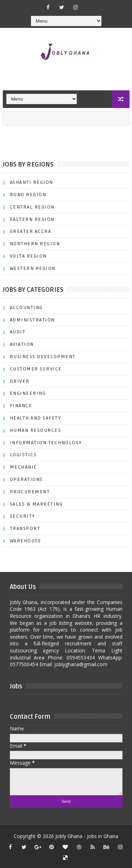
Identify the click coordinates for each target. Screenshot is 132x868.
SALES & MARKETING (36, 504)
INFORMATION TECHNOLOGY (46, 443)
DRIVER (20, 381)
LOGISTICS (23, 455)
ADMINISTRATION (32, 320)
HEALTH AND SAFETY (36, 418)
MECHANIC (24, 467)
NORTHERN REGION (35, 244)
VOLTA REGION (28, 256)
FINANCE (21, 406)
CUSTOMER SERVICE (36, 369)
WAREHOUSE (26, 541)
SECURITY (23, 516)
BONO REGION (28, 195)
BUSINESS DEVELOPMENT (43, 357)
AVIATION (22, 344)
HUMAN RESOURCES (36, 430)
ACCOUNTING (26, 308)
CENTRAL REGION (32, 207)
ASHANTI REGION (32, 182)
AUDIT (18, 332)
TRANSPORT (25, 528)
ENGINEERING (28, 393)
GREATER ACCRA (31, 231)
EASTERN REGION (32, 219)
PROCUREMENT (30, 492)
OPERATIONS (26, 479)
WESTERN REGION (33, 268)
